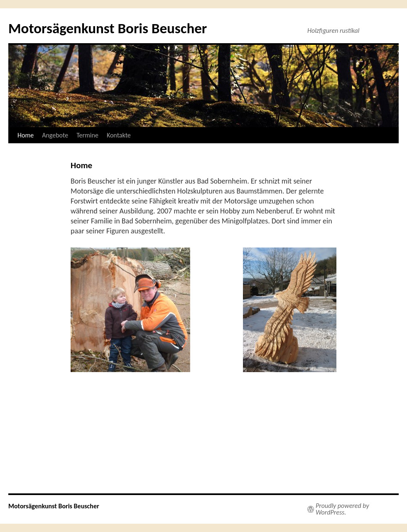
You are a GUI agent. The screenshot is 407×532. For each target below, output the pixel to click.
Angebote (55, 135)
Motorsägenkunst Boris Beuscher (108, 28)
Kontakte (119, 135)
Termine (87, 135)
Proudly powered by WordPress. (342, 509)
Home (26, 135)
